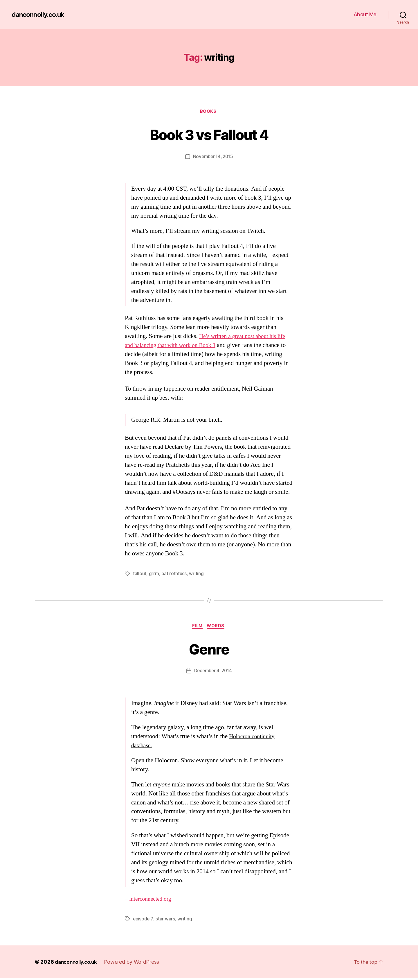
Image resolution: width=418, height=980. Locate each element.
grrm (154, 575)
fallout (140, 575)
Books (209, 112)
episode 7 (143, 920)
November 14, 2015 (213, 157)
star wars (166, 920)
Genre (209, 649)
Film (197, 627)
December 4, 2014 (213, 673)
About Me (365, 14)
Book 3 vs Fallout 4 (209, 134)
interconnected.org (152, 901)
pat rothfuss (174, 575)
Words (218, 627)
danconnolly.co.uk (40, 15)
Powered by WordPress (135, 964)
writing (197, 575)
